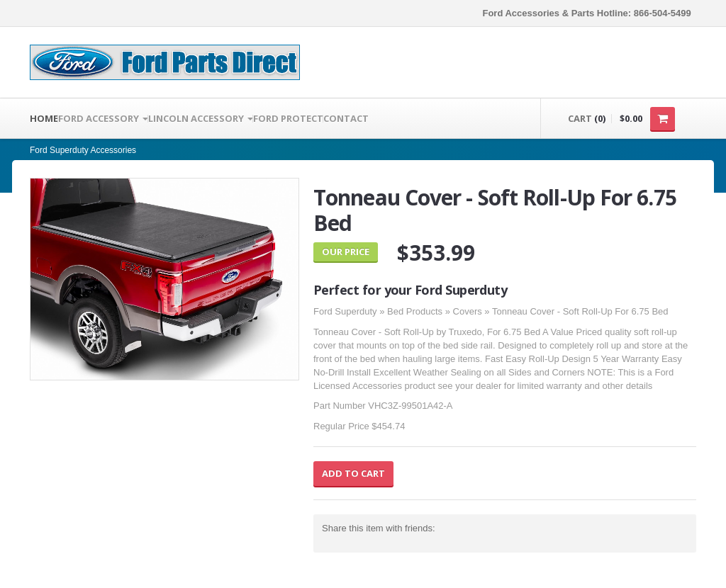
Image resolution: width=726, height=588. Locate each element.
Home (44, 118)
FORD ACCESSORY (103, 118)
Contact (346, 118)
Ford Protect (288, 118)
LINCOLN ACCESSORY (201, 118)
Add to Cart (353, 473)
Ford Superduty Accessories (83, 150)
